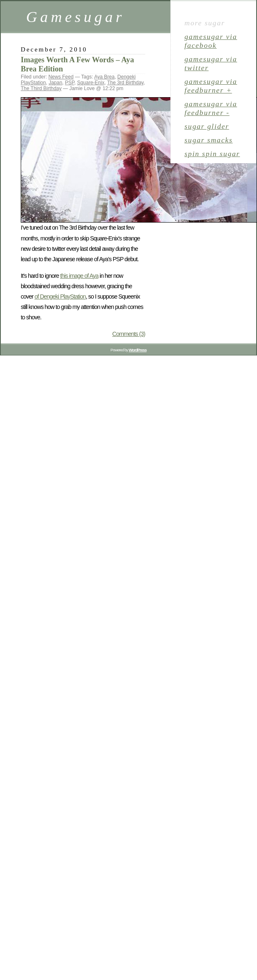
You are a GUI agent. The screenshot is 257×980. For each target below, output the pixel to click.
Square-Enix (91, 83)
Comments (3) (129, 334)
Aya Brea (104, 77)
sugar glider (207, 126)
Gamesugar (75, 17)
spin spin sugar (212, 154)
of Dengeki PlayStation (60, 296)
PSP (70, 83)
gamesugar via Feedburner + (211, 86)
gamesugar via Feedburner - (211, 108)
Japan (55, 83)
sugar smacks (209, 140)
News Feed (61, 77)
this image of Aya (79, 276)
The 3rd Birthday (125, 83)
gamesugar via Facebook (211, 41)
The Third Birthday (41, 88)
